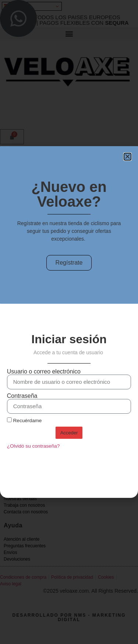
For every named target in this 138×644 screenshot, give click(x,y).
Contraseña (22, 396)
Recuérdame (24, 420)
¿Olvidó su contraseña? (33, 446)
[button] (128, 157)
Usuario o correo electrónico (44, 372)
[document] (69, 322)
